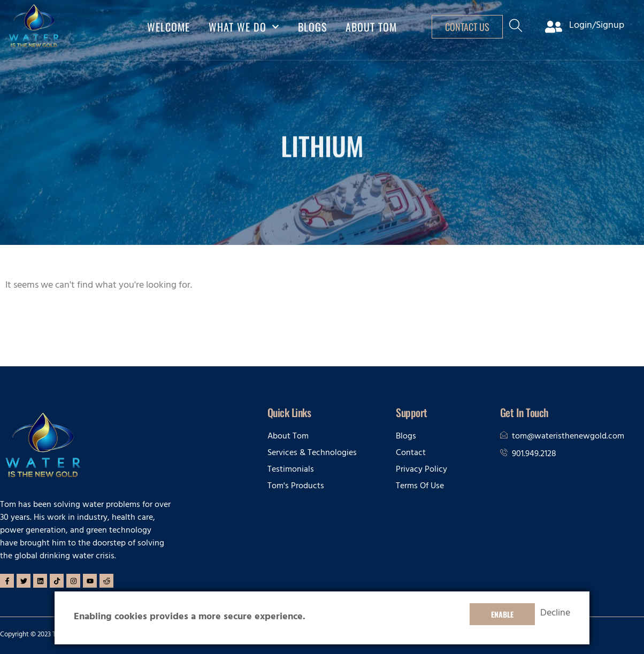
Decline (555, 614)
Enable (502, 614)
